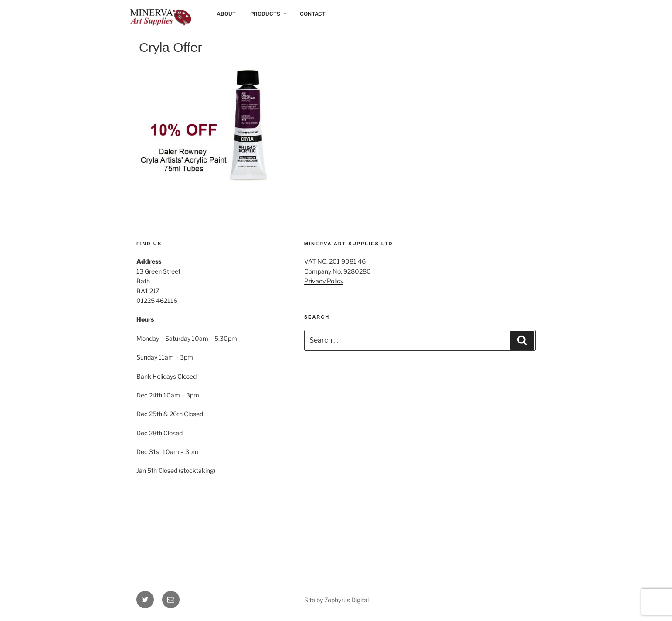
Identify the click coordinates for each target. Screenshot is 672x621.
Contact (313, 14)
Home (145, 14)
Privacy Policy (324, 281)
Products (269, 14)
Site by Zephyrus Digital (336, 600)
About (226, 14)
